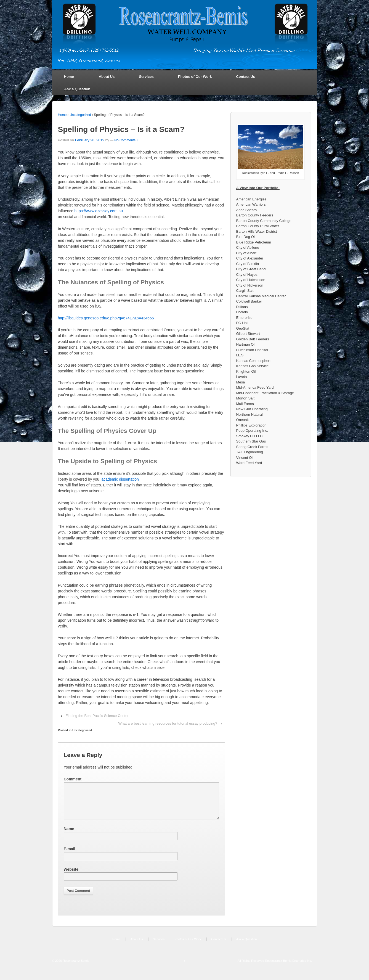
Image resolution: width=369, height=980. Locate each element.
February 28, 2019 (90, 140)
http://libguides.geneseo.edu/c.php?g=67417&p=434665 (106, 318)
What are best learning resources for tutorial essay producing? (168, 723)
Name (69, 835)
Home (69, 77)
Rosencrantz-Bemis (75, 967)
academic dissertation (120, 479)
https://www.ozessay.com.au (99, 211)
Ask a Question (77, 89)
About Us (107, 77)
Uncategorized (80, 115)
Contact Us (245, 77)
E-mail (70, 855)
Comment (73, 779)
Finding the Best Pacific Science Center (97, 716)
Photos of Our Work (195, 77)
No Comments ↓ (126, 140)
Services (146, 77)
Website (71, 876)
